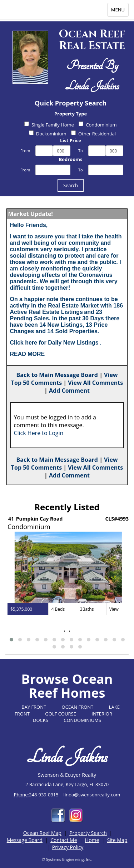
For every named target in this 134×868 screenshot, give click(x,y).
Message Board (25, 840)
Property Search (88, 833)
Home (92, 840)
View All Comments (95, 383)
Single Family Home (49, 125)
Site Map (117, 840)
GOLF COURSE (61, 714)
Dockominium (48, 134)
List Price (71, 140)
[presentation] (65, 631)
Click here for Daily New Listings (54, 343)
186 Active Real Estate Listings (66, 309)
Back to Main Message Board (57, 375)
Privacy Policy (68, 847)
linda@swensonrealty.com (92, 795)
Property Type (71, 114)
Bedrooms (71, 159)
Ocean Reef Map (42, 833)
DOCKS (41, 720)
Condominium (98, 125)
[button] (11, 640)
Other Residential (93, 134)
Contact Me (64, 840)
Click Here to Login (38, 433)
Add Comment (69, 391)
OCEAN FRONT (78, 707)
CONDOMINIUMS (82, 720)
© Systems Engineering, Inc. (67, 859)
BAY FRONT (34, 707)
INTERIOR (102, 714)
